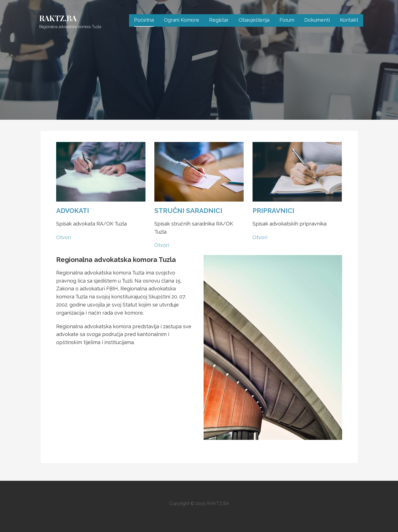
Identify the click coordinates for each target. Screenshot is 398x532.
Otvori (64, 237)
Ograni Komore (181, 20)
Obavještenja (254, 20)
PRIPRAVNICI (273, 211)
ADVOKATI (73, 211)
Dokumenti (317, 20)
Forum (287, 20)
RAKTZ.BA (58, 18)
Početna (144, 20)
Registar (219, 20)
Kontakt (349, 20)
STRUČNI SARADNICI (188, 211)
